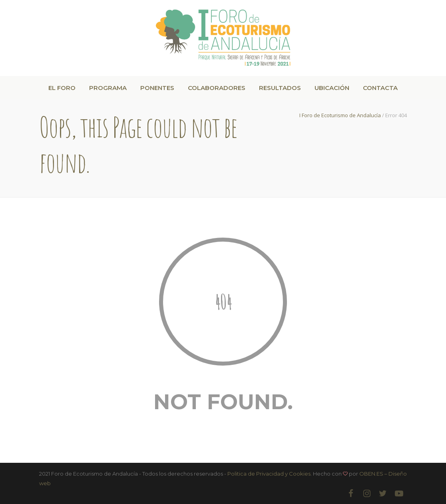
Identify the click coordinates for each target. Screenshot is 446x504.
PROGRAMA (108, 88)
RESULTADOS (280, 88)
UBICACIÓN (332, 88)
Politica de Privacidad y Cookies (269, 474)
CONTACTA (380, 88)
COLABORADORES (217, 88)
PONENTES (157, 88)
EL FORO (62, 88)
